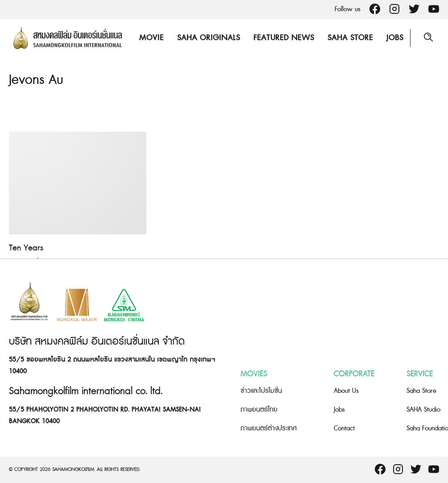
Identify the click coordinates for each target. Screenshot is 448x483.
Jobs (395, 38)
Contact (344, 428)
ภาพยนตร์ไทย (259, 410)
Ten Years (26, 248)
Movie (151, 38)
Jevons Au (36, 80)
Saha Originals (209, 38)
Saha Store (350, 38)
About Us (346, 391)
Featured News (284, 38)
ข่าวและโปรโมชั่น (261, 391)
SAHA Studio (423, 410)
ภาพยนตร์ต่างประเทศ (269, 428)
